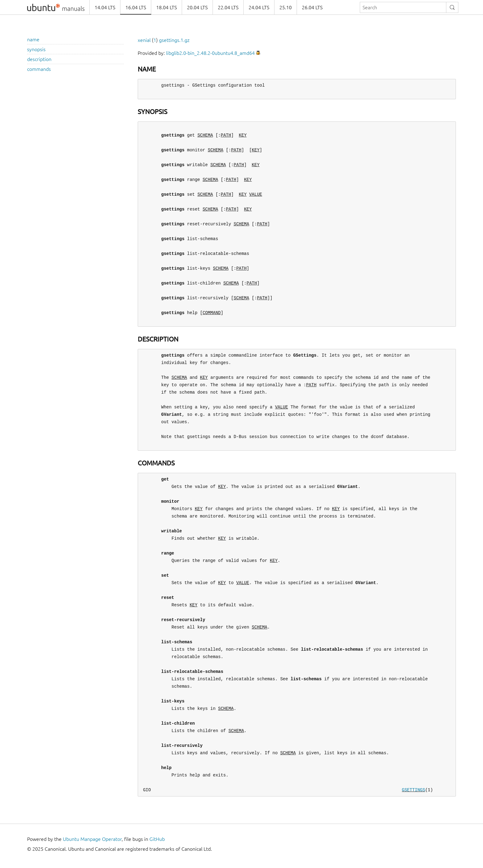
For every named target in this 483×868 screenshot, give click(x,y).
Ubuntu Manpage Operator (92, 839)
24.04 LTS (259, 7)
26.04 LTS (312, 7)
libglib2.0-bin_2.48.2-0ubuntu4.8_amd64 (210, 53)
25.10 (286, 7)
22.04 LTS (228, 7)
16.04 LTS (136, 7)
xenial (144, 40)
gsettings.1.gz (174, 40)
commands (39, 69)
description (39, 59)
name (33, 39)
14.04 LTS (105, 7)
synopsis (36, 49)
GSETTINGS (413, 790)
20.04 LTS (197, 7)
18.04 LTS (166, 7)
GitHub (157, 839)
